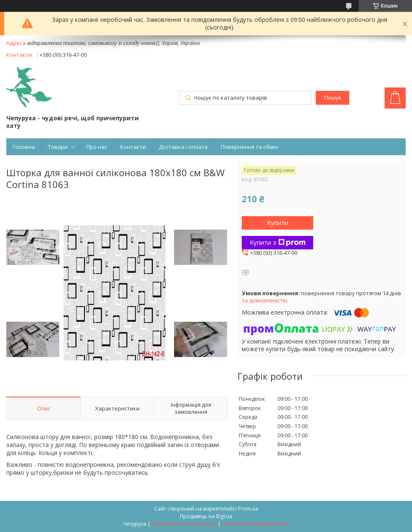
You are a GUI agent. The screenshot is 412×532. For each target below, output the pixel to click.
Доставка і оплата (183, 147)
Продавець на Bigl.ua (206, 516)
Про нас (97, 147)
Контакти (133, 147)
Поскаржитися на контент (184, 524)
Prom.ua (248, 509)
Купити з (278, 242)
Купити (278, 222)
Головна (24, 147)
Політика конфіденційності (255, 524)
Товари (58, 147)
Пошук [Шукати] (333, 98)
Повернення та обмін (250, 147)
